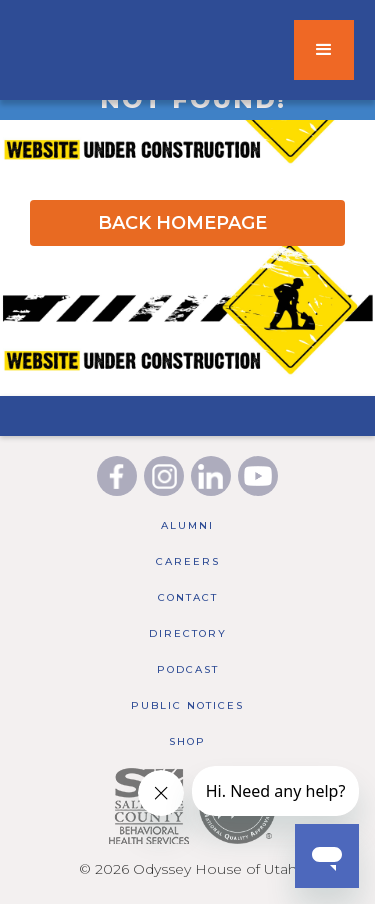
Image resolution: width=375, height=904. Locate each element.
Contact (188, 597)
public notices (187, 705)
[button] (324, 50)
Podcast (188, 669)
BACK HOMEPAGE (182, 223)
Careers (188, 561)
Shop (187, 741)
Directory (188, 633)
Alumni (187, 525)
